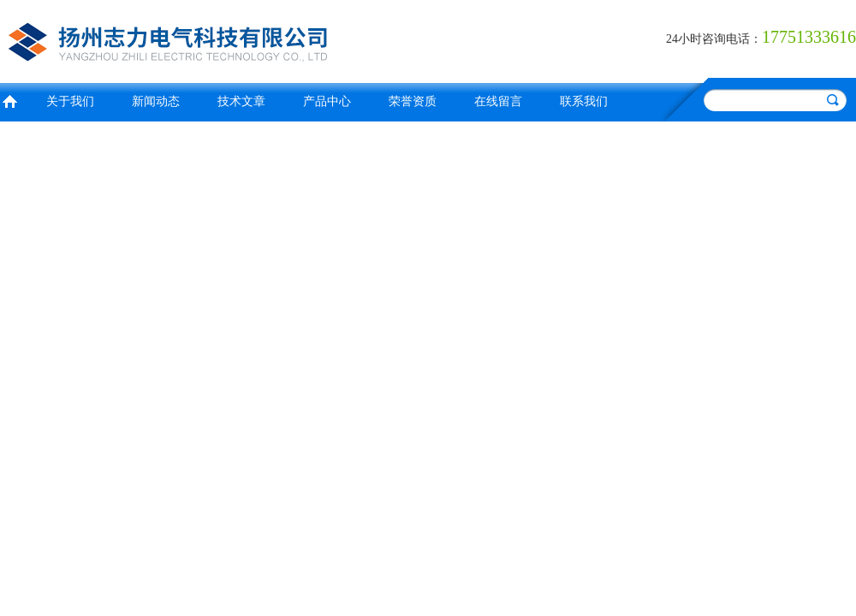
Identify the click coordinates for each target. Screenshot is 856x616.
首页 (9, 100)
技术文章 (241, 101)
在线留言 (498, 101)
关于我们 (70, 101)
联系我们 (584, 101)
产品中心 (327, 101)
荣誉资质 (413, 101)
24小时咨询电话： (714, 39)
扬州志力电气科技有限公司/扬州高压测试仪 (210, 39)
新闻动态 (156, 101)
